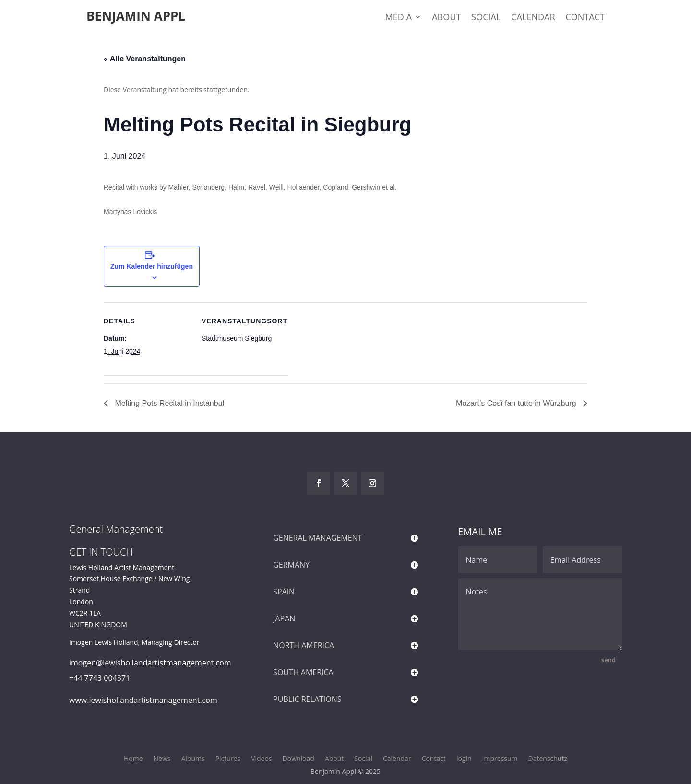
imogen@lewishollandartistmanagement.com (150, 663)
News (162, 759)
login (464, 759)
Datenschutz (548, 759)
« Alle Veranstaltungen (145, 59)
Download (298, 759)
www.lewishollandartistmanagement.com (143, 700)
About (446, 18)
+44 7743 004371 (100, 678)
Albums (193, 759)
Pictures (228, 759)
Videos (261, 759)
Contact (585, 18)
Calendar (533, 18)
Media (399, 18)
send (608, 660)
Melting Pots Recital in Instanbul (168, 403)
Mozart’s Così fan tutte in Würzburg (517, 403)
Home (133, 759)
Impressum (500, 759)
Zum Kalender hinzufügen (152, 266)
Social (486, 18)
